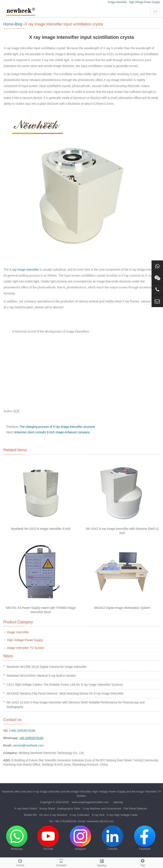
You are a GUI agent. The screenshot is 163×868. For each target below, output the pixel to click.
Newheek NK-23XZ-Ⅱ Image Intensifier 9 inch (41, 529)
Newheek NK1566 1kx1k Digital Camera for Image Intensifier (47, 667)
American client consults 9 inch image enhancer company (52, 432)
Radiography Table (69, 809)
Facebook (145, 838)
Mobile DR (30, 815)
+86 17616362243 (65, 821)
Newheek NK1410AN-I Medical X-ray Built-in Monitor (41, 676)
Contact (61, 862)
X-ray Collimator (79, 815)
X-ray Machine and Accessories (102, 809)
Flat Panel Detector (135, 809)
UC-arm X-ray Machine (53, 815)
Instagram (80, 838)
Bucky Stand (47, 809)
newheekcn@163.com (100, 821)
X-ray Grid (98, 815)
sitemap (118, 802)
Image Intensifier (117, 2)
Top (143, 862)
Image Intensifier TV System (26, 648)
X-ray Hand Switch (26, 809)
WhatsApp (17, 838)
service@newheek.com (28, 745)
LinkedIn (112, 838)
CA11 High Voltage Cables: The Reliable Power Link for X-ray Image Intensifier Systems (65, 685)
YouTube (48, 838)
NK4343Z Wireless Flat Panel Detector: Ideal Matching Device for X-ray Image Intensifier (65, 693)
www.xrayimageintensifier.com (90, 802)
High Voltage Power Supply (144, 2)
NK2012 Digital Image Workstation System (122, 608)
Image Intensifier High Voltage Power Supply (98, 792)
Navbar (102, 862)
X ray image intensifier (24, 270)
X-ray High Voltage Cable (122, 815)
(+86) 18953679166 (22, 731)
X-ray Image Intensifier (46, 792)
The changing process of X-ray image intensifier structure (57, 427)
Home (8, 24)
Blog (18, 24)
